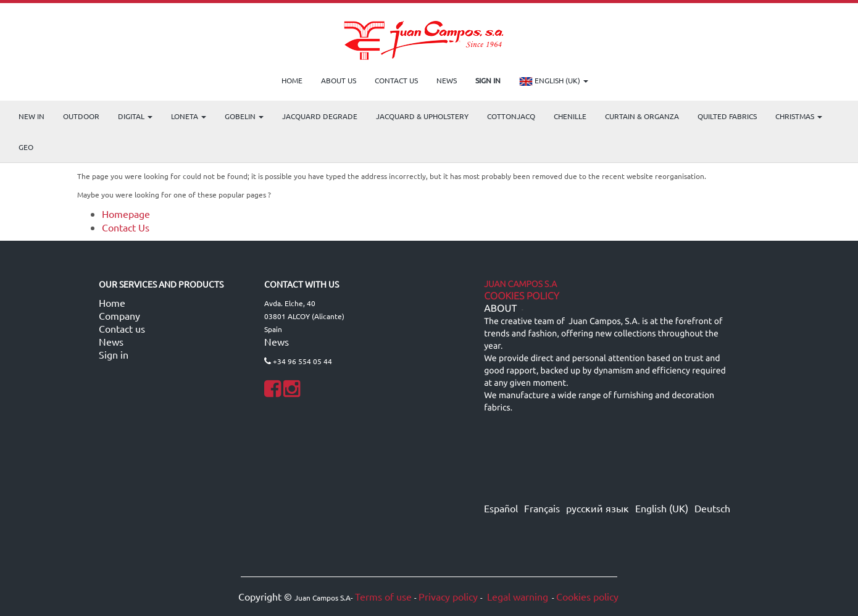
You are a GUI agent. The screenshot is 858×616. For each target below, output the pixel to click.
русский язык (598, 508)
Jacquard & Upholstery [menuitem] (422, 116)
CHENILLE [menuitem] (570, 116)
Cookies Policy (522, 296)
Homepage (126, 214)
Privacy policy (448, 596)
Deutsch (712, 508)
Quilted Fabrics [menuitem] (727, 116)
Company (119, 315)
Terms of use (383, 596)
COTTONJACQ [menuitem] (511, 116)
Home (112, 302)
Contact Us (126, 227)
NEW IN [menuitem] (31, 116)
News (111, 341)
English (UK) (554, 81)
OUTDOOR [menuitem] (81, 116)
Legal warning (516, 596)
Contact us (122, 328)
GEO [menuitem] (26, 147)
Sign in (114, 354)
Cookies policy (587, 596)
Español (501, 508)
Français (542, 508)
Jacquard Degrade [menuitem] (320, 116)
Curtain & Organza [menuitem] (642, 116)
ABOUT (500, 309)
